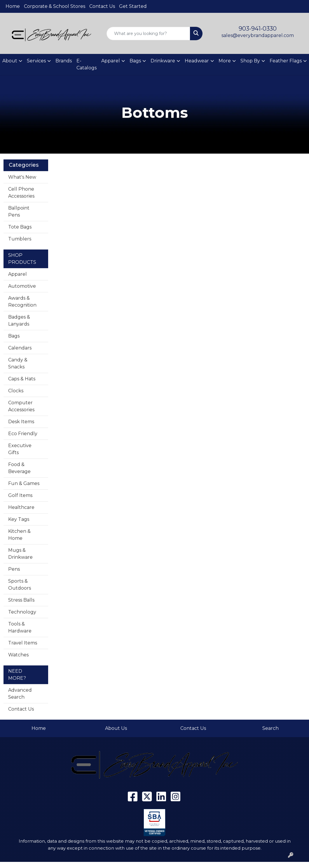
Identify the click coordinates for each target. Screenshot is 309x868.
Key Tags (19, 519)
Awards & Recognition (22, 302)
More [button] (225, 61)
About (10, 61)
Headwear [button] (197, 61)
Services (36, 61)
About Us (116, 728)
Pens (14, 569)
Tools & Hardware (20, 627)
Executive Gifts (20, 449)
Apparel (18, 274)
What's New (22, 177)
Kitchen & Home (19, 535)
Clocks (16, 391)
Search (270, 728)
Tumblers (20, 239)
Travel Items (23, 643)
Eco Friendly (23, 434)
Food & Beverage (19, 468)
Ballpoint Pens (19, 211)
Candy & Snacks (18, 363)
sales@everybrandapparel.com (258, 35)
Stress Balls (21, 600)
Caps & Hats (22, 379)
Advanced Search (20, 694)
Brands (64, 61)
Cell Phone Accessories (21, 193)
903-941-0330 (258, 29)
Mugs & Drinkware (20, 554)
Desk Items (21, 422)
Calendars (20, 348)
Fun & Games (24, 483)
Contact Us (102, 6)
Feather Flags (286, 61)
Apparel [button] (111, 61)
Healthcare (21, 507)
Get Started (133, 6)
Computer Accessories (21, 406)
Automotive (22, 286)
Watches (18, 655)
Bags (14, 336)
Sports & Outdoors (20, 585)
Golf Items (20, 495)
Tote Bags (20, 227)
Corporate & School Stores (55, 6)
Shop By (250, 61)
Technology (22, 612)
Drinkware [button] (163, 61)
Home (13, 6)
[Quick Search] (148, 34)
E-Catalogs (87, 64)
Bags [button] (135, 61)
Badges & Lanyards (19, 320)
